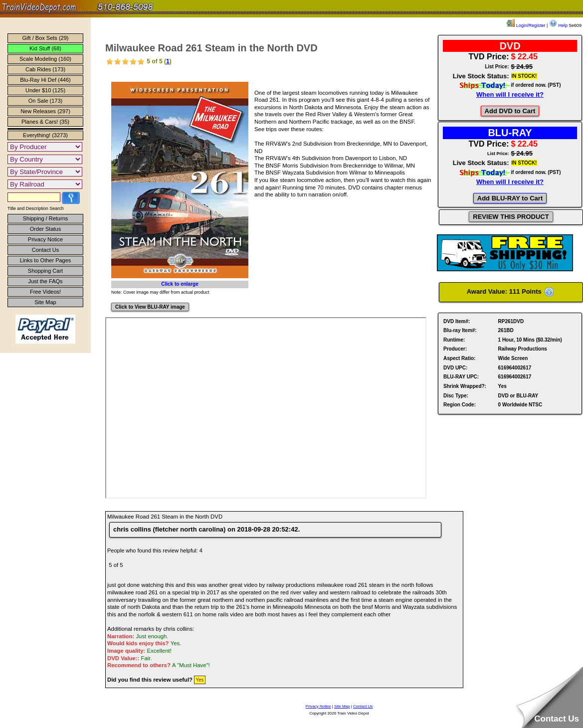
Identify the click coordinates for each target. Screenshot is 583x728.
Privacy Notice (45, 239)
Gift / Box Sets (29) (46, 38)
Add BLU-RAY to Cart (510, 198)
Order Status (45, 229)
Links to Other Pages (46, 260)
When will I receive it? (510, 94)
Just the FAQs (45, 281)
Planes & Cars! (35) (45, 122)
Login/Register (526, 25)
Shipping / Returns (46, 218)
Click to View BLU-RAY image (150, 307)
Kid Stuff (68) (45, 48)
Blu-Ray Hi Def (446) (45, 80)
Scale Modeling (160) (45, 59)
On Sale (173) (45, 101)
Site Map (45, 302)
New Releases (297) (45, 111)
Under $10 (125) (45, 90)
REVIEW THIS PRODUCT (511, 217)
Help (558, 25)
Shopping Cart (45, 271)
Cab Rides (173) (45, 69)
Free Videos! (45, 292)
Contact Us (45, 250)
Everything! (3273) (45, 135)
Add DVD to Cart (510, 111)
